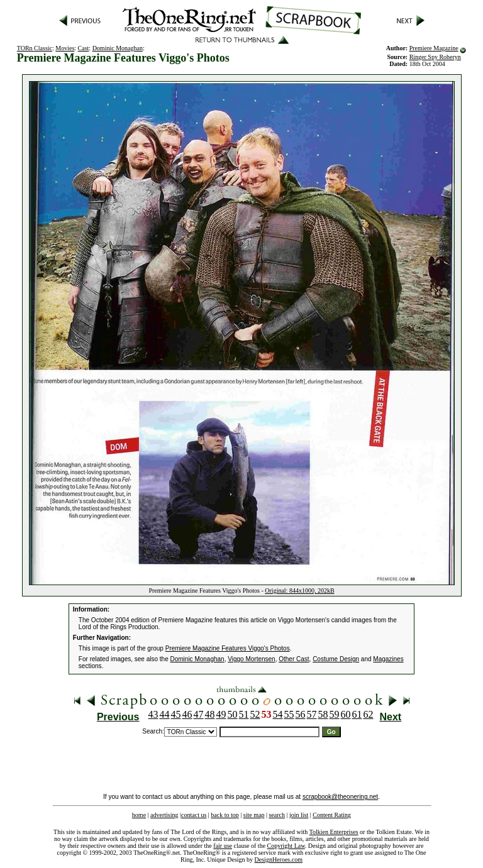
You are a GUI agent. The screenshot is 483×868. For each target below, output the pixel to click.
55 (289, 714)
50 (233, 714)
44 (165, 714)
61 (357, 714)
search (277, 815)
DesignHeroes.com (279, 860)
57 (312, 714)
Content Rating (332, 815)
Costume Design (336, 659)
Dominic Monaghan (118, 48)
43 (153, 714)
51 (244, 714)
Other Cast (294, 659)
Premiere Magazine (434, 48)
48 (210, 714)
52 (255, 714)
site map (254, 815)
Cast (84, 48)
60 (346, 714)
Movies (65, 48)
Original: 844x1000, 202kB (299, 591)
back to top (225, 815)
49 (221, 714)
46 (187, 714)
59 (335, 714)
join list (299, 815)
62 (369, 714)
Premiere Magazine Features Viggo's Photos (228, 648)
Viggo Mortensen (251, 659)
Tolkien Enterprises (334, 832)
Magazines (388, 659)
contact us (194, 815)
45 (176, 714)
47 (199, 714)
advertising (164, 815)
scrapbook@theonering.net (340, 797)
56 (301, 714)
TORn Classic (35, 48)
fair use (223, 846)
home (139, 815)
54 (278, 714)
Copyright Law (286, 846)
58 (323, 714)
